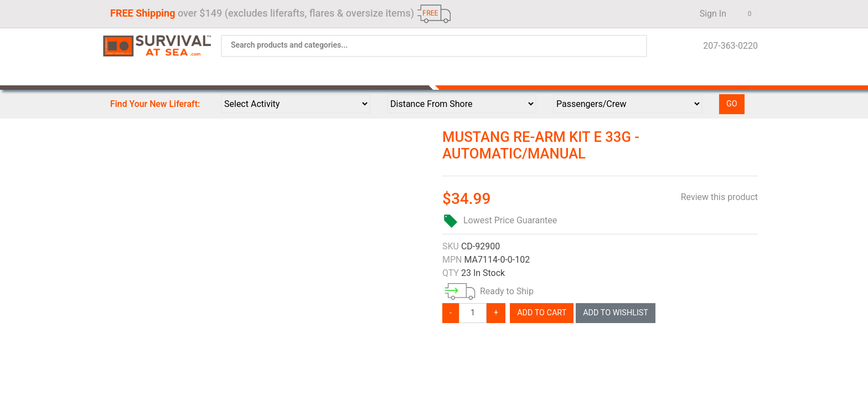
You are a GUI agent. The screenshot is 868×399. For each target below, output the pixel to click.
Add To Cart (542, 313)
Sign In (710, 14)
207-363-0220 (727, 46)
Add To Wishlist (616, 313)
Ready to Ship (507, 291)
